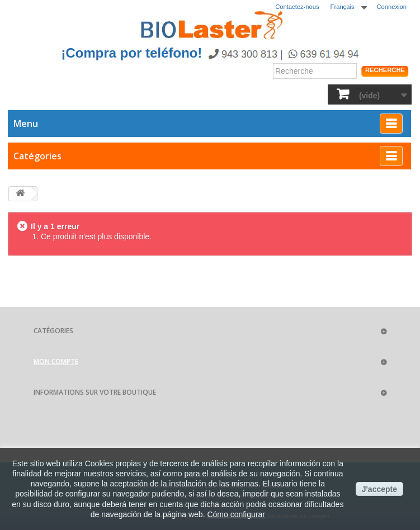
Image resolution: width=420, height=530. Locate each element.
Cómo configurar (236, 514)
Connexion (392, 7)
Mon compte (56, 361)
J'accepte (379, 489)
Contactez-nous (297, 7)
